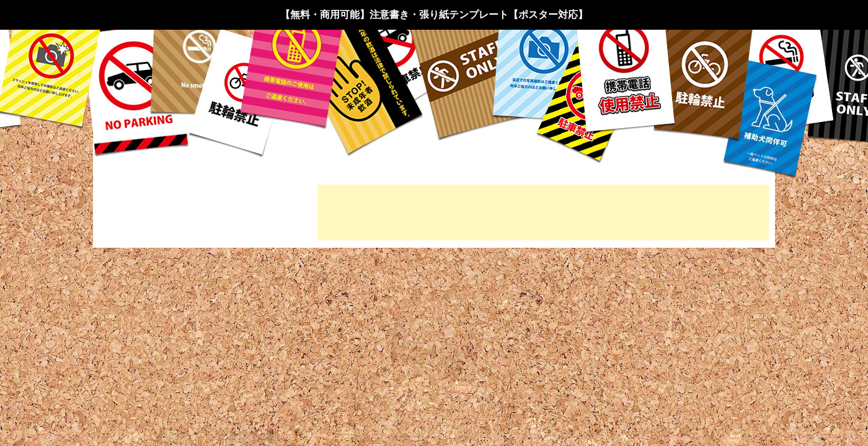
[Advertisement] (543, 212)
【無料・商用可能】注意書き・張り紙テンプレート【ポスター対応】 (434, 15)
